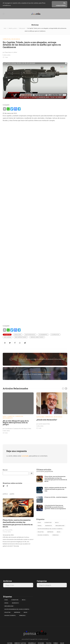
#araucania (18, 335)
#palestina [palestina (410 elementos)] (41, 532)
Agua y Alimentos (9, 416)
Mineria (21, 357)
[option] (18, 413)
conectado (25, 456)
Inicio (5, 28)
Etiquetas (7, 335)
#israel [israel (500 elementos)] (40, 526)
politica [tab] (5, 494)
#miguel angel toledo (37, 337)
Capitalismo (40, 417)
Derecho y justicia (13, 28)
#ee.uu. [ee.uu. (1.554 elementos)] (57, 523)
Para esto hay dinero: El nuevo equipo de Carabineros (35, 374)
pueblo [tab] (12, 494)
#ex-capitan (8, 337)
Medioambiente (8, 418)
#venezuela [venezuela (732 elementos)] (56, 535)
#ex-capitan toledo (21, 337)
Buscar (5, 470)
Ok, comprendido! (61, 4)
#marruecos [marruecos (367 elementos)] (49, 526)
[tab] (44, 470)
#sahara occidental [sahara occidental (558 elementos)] (43, 535)
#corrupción (55, 335)
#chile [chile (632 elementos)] (39, 523)
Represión (48, 372)
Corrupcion (7, 39)
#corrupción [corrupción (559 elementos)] (48, 523)
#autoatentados (30, 335)
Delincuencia (22, 28)
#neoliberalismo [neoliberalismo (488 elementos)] (60, 526)
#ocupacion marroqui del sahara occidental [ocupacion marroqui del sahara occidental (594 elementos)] (50, 529)
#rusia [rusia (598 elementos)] (59, 532)
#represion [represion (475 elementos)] (50, 532)
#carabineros (43, 335)
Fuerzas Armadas (38, 372)
